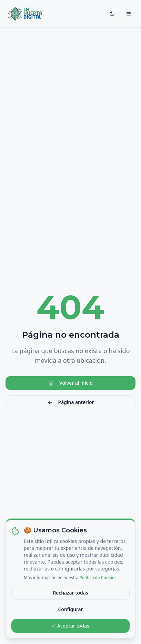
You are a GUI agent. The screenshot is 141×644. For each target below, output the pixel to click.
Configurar (70, 614)
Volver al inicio (70, 383)
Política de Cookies (98, 582)
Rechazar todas (70, 597)
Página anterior (71, 402)
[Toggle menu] (129, 14)
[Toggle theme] (112, 14)
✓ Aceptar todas (70, 630)
